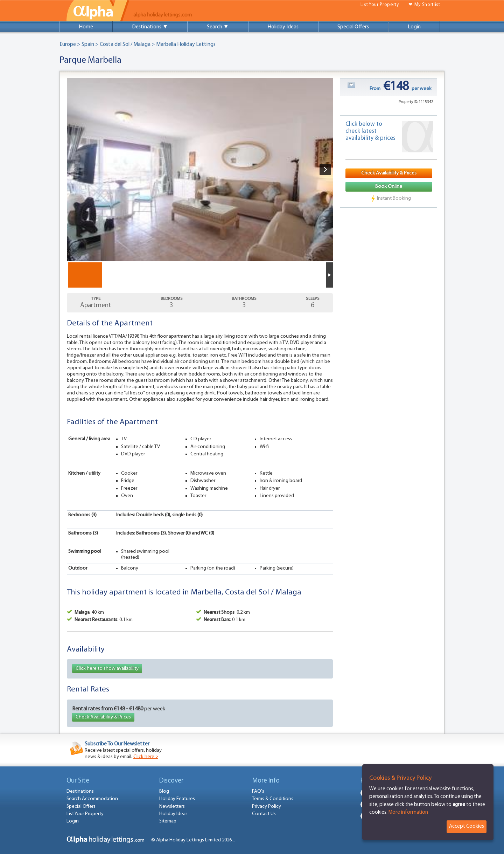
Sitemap (168, 821)
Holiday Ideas (283, 27)
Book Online (389, 187)
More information (408, 812)
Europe (68, 44)
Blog (164, 791)
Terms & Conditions (273, 799)
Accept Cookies (467, 827)
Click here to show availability (107, 669)
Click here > (146, 757)
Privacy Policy (267, 807)
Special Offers (353, 27)
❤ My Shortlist (424, 5)
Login (414, 27)
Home (86, 27)
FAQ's (258, 791)
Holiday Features (177, 799)
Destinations (80, 791)
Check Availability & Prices (103, 717)
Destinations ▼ (150, 27)
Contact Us (264, 814)
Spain (88, 44)
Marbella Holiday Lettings (186, 44)
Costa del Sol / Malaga (125, 44)
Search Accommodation (92, 799)
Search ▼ (218, 27)
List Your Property (380, 5)
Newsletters (172, 807)
